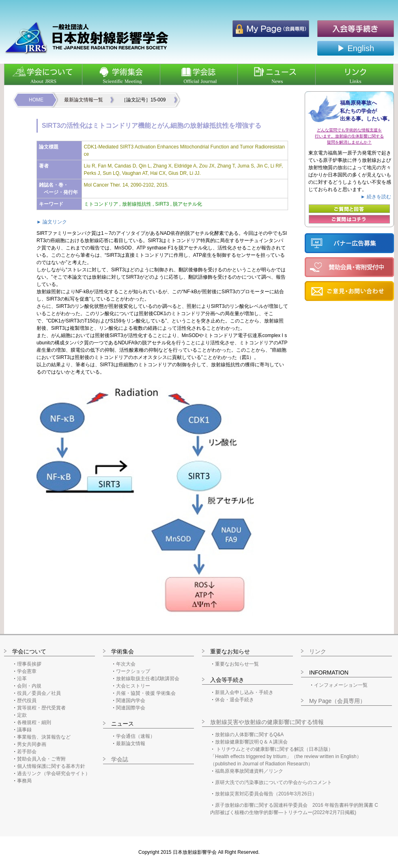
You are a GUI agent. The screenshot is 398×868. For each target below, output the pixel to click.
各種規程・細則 (34, 722)
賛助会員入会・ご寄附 (41, 759)
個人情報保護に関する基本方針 (51, 766)
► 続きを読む (376, 197)
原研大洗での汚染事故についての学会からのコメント (273, 782)
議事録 (24, 730)
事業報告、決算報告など (44, 737)
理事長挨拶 (29, 664)
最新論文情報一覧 (84, 100)
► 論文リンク (52, 222)
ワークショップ (133, 671)
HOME (36, 100)
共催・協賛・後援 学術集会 (146, 693)
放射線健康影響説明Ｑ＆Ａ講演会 (251, 742)
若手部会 (27, 752)
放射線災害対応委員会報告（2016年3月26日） (266, 794)
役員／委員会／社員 (39, 693)
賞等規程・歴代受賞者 (41, 708)
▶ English (356, 48)
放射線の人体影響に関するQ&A (249, 735)
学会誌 (120, 759)
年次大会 (126, 664)
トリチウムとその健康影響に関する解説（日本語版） (275, 749)
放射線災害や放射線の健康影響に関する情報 (267, 722)
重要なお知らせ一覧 (237, 664)
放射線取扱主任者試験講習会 (148, 679)
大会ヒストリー (133, 686)
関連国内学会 (131, 700)
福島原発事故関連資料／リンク (249, 771)
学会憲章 (27, 671)
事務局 (24, 781)
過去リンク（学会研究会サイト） (54, 773)
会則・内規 (29, 686)
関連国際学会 (131, 708)
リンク (318, 651)
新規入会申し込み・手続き (244, 692)
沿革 (22, 679)
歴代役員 (27, 700)
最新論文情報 (131, 743)
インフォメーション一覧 (341, 685)
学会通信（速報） (136, 736)
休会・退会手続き (234, 700)
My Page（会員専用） (337, 701)
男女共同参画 (32, 744)
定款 (22, 715)
